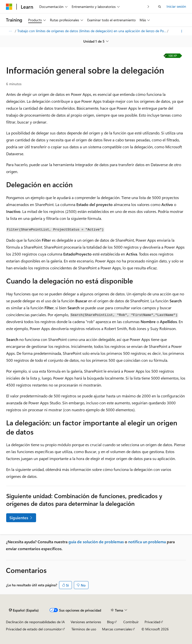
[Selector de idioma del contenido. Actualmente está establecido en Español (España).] (24, 610)
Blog (110, 622)
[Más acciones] (182, 31)
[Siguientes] (148, 7)
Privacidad (152, 622)
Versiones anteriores (86, 622)
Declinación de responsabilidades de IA (35, 622)
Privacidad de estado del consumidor (34, 629)
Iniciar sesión (176, 6)
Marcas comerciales (117, 629)
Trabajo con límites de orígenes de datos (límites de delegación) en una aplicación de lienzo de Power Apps (92, 31)
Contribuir (131, 622)
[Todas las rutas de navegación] (10, 31)
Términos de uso (84, 629)
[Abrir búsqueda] (160, 7)
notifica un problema (147, 542)
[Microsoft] (9, 7)
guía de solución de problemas (96, 542)
